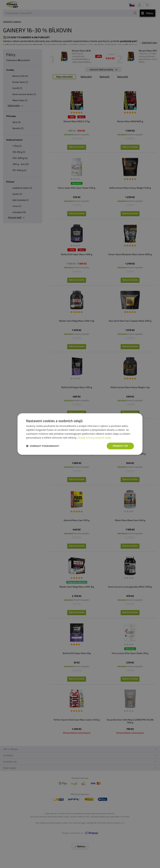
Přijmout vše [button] (120, 446)
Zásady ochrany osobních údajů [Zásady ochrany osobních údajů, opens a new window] (95, 437)
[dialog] (80, 434)
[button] (43, 446)
